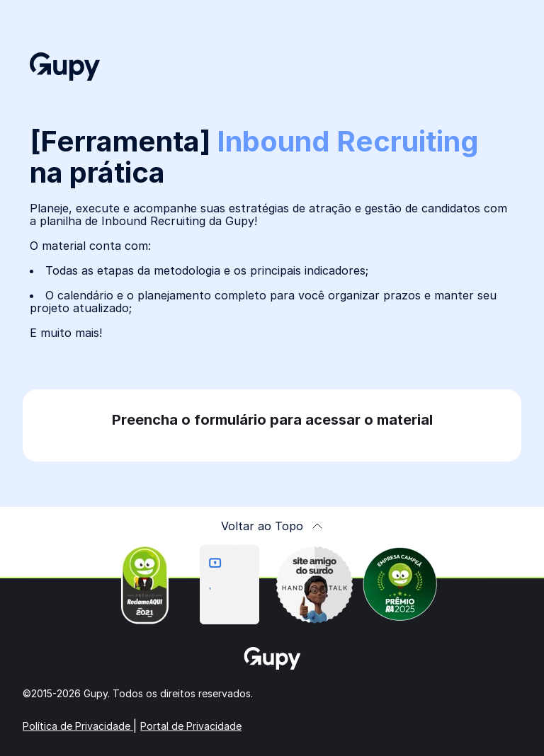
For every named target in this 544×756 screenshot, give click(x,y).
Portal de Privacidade (191, 726)
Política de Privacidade (78, 726)
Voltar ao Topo (272, 526)
